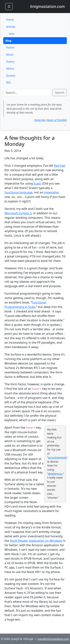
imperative (51, 192)
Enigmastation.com (48, 6)
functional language (18, 192)
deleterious (55, 474)
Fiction (10, 47)
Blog (8, 41)
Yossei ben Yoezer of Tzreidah (50, 120)
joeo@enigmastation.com (53, 639)
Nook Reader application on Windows (36, 541)
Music (10, 55)
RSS (8, 82)
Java (12, 34)
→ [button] (65, 125)
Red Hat (60, 166)
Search (60, 93)
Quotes (11, 76)
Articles (11, 27)
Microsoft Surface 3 (18, 213)
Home (10, 20)
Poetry (10, 62)
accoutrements (57, 457)
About (10, 68)
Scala (37, 183)
